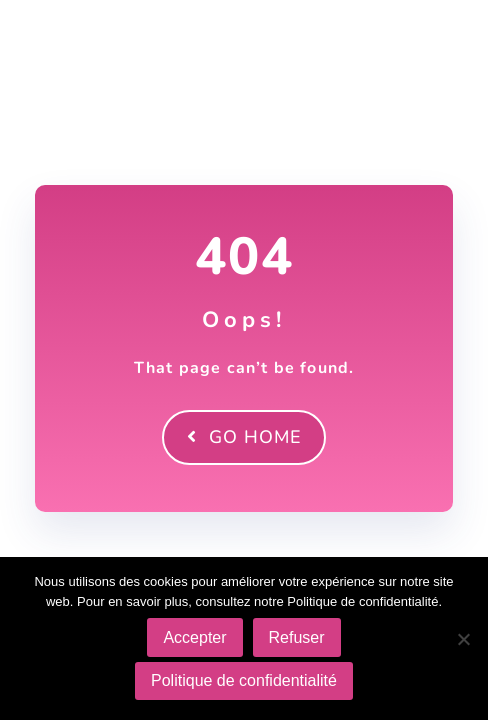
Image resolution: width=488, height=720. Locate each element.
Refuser (297, 637)
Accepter (194, 637)
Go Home (244, 437)
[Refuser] (463, 639)
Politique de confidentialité (244, 680)
